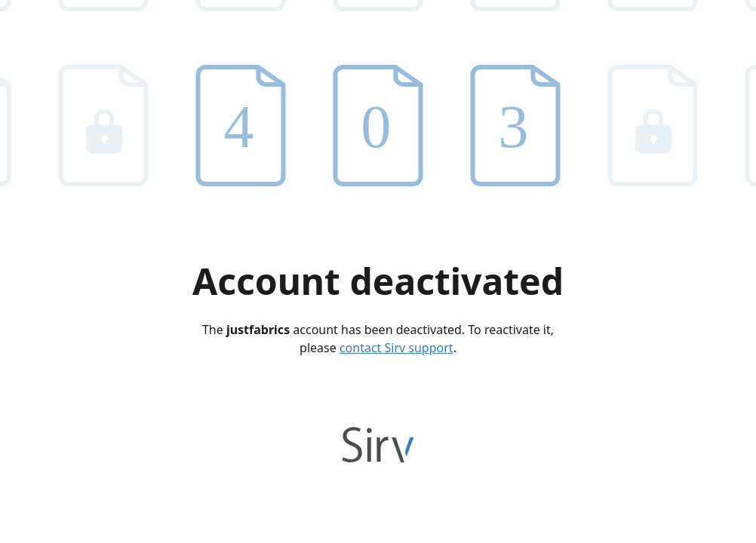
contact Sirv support (396, 348)
